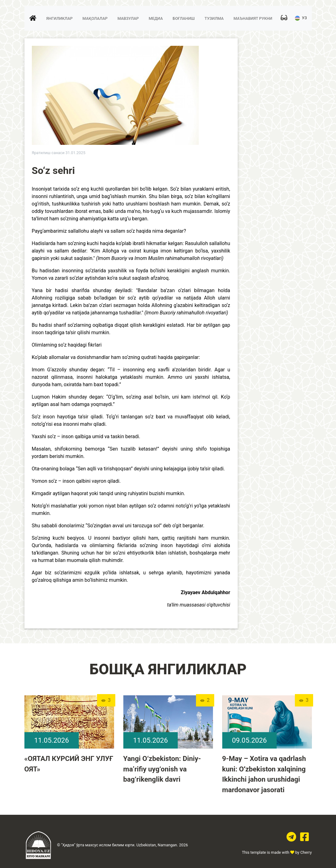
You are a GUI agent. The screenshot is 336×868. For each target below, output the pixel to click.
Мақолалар (95, 18)
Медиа (156, 18)
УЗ (301, 18)
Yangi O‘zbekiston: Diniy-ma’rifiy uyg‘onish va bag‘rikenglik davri (162, 769)
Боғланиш (184, 18)
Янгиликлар (60, 18)
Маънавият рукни (253, 18)
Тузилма (214, 18)
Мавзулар (128, 18)
